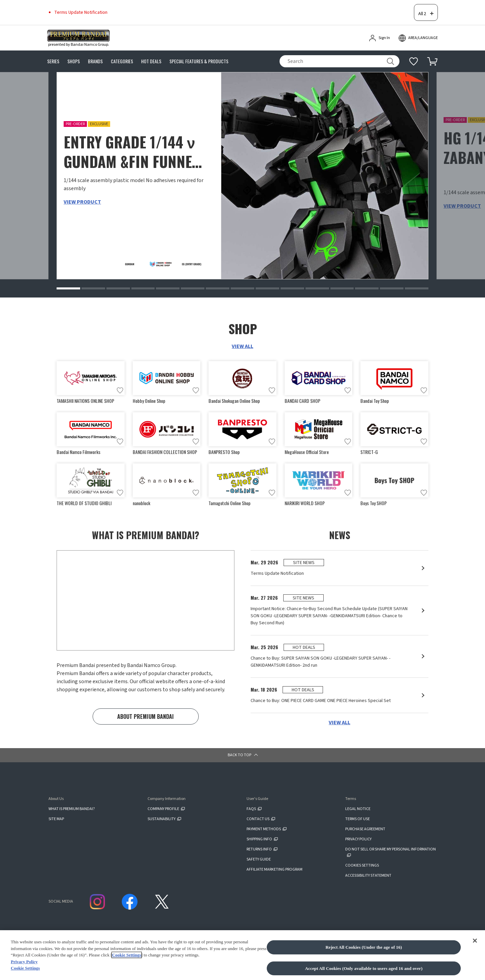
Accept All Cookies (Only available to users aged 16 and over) (364, 968)
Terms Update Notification (81, 7)
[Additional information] (414, 51)
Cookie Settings (127, 955)
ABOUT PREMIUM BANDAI (145, 713)
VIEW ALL (243, 338)
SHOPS (74, 52)
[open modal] (418, 28)
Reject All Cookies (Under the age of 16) (364, 947)
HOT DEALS (151, 52)
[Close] (475, 941)
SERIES (53, 52)
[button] (68, 280)
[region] (243, 955)
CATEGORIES (122, 52)
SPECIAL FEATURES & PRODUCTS (199, 52)
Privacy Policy (24, 962)
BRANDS (95, 52)
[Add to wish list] (120, 382)
